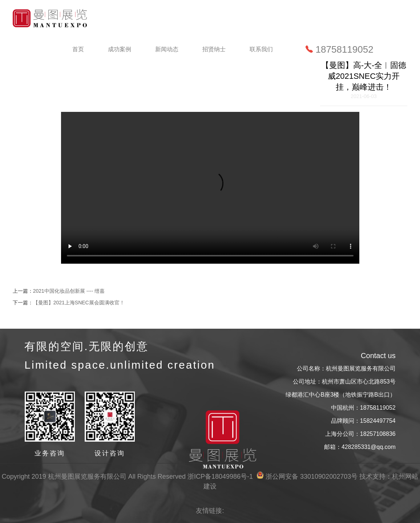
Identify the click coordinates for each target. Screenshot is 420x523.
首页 (78, 49)
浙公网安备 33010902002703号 (307, 477)
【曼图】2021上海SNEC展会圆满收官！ (79, 303)
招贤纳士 (214, 49)
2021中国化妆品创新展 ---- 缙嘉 (69, 291)
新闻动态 (167, 49)
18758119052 (339, 49)
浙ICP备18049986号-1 (220, 477)
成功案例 (120, 49)
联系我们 (261, 49)
